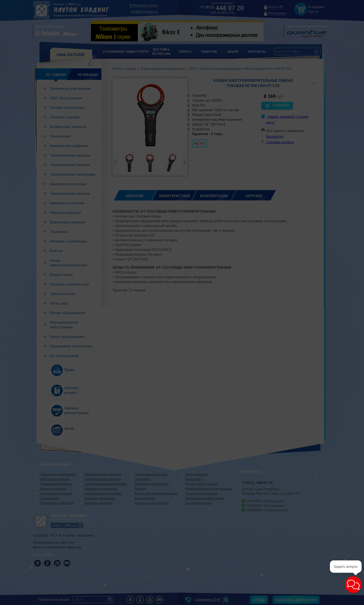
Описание (135, 196)
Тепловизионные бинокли (70, 165)
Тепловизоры (60, 136)
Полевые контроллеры (67, 108)
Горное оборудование (67, 337)
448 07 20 (222, 8)
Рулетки (56, 251)
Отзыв (259, 600)
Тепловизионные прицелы (70, 193)
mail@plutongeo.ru (144, 11)
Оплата (185, 52)
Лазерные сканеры (65, 117)
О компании (113, 52)
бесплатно (275, 136)
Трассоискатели (63, 294)
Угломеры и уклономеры (69, 241)
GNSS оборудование (66, 98)
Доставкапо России (161, 52)
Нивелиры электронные (68, 184)
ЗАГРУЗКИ (254, 196)
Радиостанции (61, 275)
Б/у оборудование (64, 356)
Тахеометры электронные (70, 88)
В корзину (281, 105)
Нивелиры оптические (67, 203)
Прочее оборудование (68, 313)
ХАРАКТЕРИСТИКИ (174, 196)
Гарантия (209, 52)
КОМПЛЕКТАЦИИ (214, 196)
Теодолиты (59, 232)
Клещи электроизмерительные (69, 263)
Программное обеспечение (71, 346)
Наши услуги (137, 52)
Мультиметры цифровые (69, 146)
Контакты (257, 52)
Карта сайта (43, 554)
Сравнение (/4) (202, 599)
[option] (181, 31)
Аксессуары (59, 303)
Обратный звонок (145, 5)
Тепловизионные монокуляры (73, 174)
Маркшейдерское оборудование (64, 325)
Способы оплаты (280, 142)
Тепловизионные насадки (70, 155)
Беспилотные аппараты (68, 127)
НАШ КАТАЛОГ (71, 55)
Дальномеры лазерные (68, 222)
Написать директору (296, 600)
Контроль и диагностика (69, 284)
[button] (353, 585)
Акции (233, 52)
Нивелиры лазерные (66, 213)
